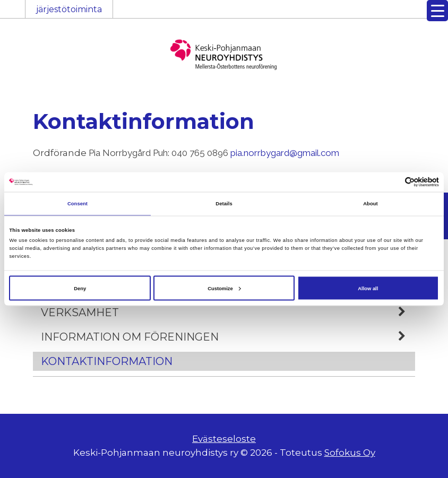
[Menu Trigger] (437, 11)
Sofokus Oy (350, 453)
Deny (80, 288)
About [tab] (371, 204)
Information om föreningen (228, 337)
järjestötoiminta (69, 9)
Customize (224, 288)
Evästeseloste (224, 439)
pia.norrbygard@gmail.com (285, 153)
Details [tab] (224, 204)
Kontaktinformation (107, 361)
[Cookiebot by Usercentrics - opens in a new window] (393, 182)
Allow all (368, 288)
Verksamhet (228, 312)
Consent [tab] (77, 204)
